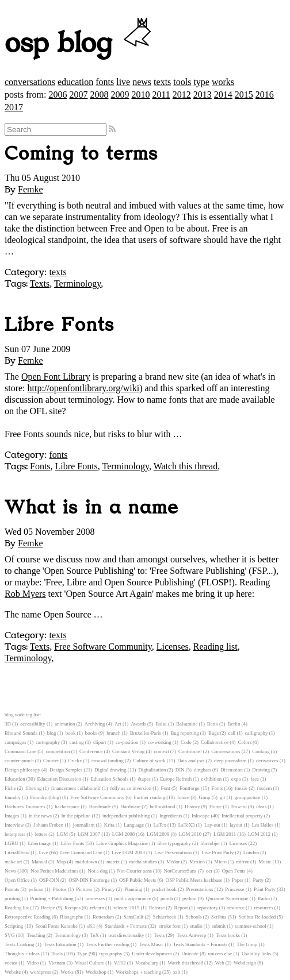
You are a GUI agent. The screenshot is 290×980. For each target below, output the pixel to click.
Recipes (72, 908)
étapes (144, 779)
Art (118, 724)
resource (236, 908)
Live (43, 852)
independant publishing (126, 816)
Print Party (265, 889)
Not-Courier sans (135, 871)
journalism (84, 825)
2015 (244, 94)
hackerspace (67, 807)
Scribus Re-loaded (257, 917)
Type (82, 954)
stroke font (170, 926)
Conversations (226, 751)
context (162, 751)
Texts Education (60, 944)
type (201, 82)
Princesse (234, 889)
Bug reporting (184, 733)
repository (208, 908)
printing (13, 898)
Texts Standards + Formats (200, 944)
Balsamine (187, 724)
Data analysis (191, 761)
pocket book (164, 889)
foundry (13, 797)
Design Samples (66, 770)
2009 (120, 94)
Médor (173, 862)
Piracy (108, 889)
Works (67, 972)
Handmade (100, 807)
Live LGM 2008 (128, 852)
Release (157, 908)
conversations (30, 82)
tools (182, 82)
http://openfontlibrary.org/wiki (84, 388)
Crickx (75, 761)
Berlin (234, 724)
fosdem (264, 788)
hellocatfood (162, 807)
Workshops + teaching (138, 972)
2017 (14, 107)
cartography (48, 742)
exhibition (212, 779)
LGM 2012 (259, 834)
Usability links (257, 954)
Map (61, 862)
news (142, 82)
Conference (91, 751)
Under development (152, 954)
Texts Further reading (108, 944)
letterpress (15, 834)
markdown (86, 862)
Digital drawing (110, 770)
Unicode (190, 954)
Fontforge (190, 788)
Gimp (204, 797)
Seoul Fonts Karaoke (56, 926)
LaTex (160, 825)
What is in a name (92, 508)
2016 (265, 94)
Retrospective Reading (28, 917)
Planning (133, 889)
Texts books (228, 935)
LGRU (12, 843)
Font (166, 788)
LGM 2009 (158, 834)
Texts (40, 283)
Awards (138, 724)
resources (263, 908)
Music (265, 862)
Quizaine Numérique (227, 898)
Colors (244, 742)
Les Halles (263, 825)
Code (186, 742)
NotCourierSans (180, 871)
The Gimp (247, 944)
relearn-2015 (126, 908)
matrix (113, 862)
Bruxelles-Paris (146, 733)
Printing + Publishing (51, 898)
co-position (127, 742)
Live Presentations (173, 852)
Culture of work (149, 761)
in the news (40, 816)
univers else (220, 954)
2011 (161, 94)
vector (11, 963)
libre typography (174, 843)
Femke (30, 189)
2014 (223, 94)
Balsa (161, 724)
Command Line (20, 751)
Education (15, 779)
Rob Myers (25, 594)
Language (134, 825)
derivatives (267, 761)
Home (216, 807)
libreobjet (210, 843)
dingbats (203, 770)
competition (58, 751)
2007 (78, 94)
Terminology (77, 283)
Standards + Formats (126, 926)
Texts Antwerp (191, 935)
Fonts (40, 466)
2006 (58, 94)
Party (258, 880)
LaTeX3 (187, 825)
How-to (239, 807)
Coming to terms (81, 154)
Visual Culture (89, 963)
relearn (97, 908)
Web (220, 963)
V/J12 (120, 963)
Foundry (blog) (45, 797)
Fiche (10, 788)
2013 (203, 94)
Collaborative (215, 742)
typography (111, 954)
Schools (194, 917)
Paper (238, 880)
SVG (10, 935)
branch (113, 733)
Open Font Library (56, 377)
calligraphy (257, 733)
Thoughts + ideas (22, 954)
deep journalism (230, 761)
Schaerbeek (165, 917)
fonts (105, 82)
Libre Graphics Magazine (122, 843)
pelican (36, 889)
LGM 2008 (123, 834)
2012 (182, 94)
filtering (33, 788)
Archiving (95, 724)
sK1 (91, 926)
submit (219, 926)
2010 (140, 94)
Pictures (84, 889)
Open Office (17, 880)
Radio (264, 898)
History (192, 807)
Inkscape (201, 816)
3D (8, 724)
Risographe (71, 917)
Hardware (130, 807)
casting (77, 742)
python (189, 898)
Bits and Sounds (21, 733)
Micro (220, 862)
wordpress (41, 972)
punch (167, 898)
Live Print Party (217, 852)
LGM (63, 834)
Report (181, 908)
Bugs (213, 733)
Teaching (36, 935)
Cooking (261, 751)
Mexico (197, 862)
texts (162, 82)
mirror (242, 862)
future (183, 797)
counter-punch (19, 761)
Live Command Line (81, 852)
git (222, 797)
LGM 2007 (89, 834)
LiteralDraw (17, 852)
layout (236, 825)
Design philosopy (22, 770)
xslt (177, 972)
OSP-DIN (49, 880)
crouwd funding (108, 761)
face (255, 779)
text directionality (126, 935)
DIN (180, 770)
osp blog (80, 44)
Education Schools (109, 779)
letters (41, 834)
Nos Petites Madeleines (54, 871)
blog (52, 733)
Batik (213, 724)
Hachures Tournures (25, 807)
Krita (109, 825)
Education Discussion (59, 779)
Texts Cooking (19, 944)
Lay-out (212, 825)
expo (236, 779)
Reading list (215, 647)
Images (12, 816)
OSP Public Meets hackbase (194, 880)
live (123, 82)
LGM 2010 (190, 834)
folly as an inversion (131, 788)
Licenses (173, 647)
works (223, 82)
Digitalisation (152, 770)
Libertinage (39, 843)
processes (96, 898)
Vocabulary (147, 963)
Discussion (232, 770)
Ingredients (171, 816)
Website (13, 972)
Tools (57, 954)
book (71, 733)
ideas (261, 807)
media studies (143, 862)
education (75, 82)
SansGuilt (134, 917)
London (251, 852)
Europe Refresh (176, 779)
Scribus (219, 917)
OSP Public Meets (138, 880)
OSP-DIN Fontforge (89, 880)
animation (65, 724)
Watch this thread (186, 466)
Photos (60, 889)
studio (196, 926)
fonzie (241, 788)
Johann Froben (48, 825)
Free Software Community (103, 647)
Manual (39, 862)
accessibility (33, 724)
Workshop (96, 972)
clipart (100, 742)
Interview (14, 825)
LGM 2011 (225, 834)
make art (14, 862)
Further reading (150, 797)
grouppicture (248, 797)
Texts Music (151, 944)
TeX (95, 935)
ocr (209, 871)
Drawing (261, 770)
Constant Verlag (128, 751)
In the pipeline (76, 816)
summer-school (251, 926)
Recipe (48, 908)
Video (33, 963)
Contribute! (190, 751)
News (10, 871)
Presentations (199, 889)
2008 (99, 94)
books (91, 733)
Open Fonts (234, 871)
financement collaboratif (76, 788)
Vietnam (57, 963)
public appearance (133, 898)
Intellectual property (242, 816)
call (232, 733)
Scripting (14, 926)
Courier (51, 761)
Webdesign (245, 963)
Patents (12, 889)
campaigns (16, 742)
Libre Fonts (60, 325)
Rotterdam (103, 917)
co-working (160, 742)
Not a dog (98, 871)
